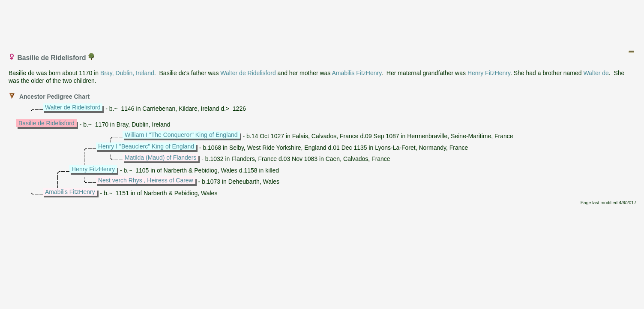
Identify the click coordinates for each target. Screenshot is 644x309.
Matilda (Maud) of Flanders (160, 158)
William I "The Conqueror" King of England (181, 135)
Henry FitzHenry (489, 73)
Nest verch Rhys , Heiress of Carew (146, 180)
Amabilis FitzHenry (356, 73)
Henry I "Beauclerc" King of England (146, 146)
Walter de (596, 73)
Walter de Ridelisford (248, 73)
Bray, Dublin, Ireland (127, 73)
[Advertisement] (323, 23)
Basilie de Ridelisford (46, 123)
